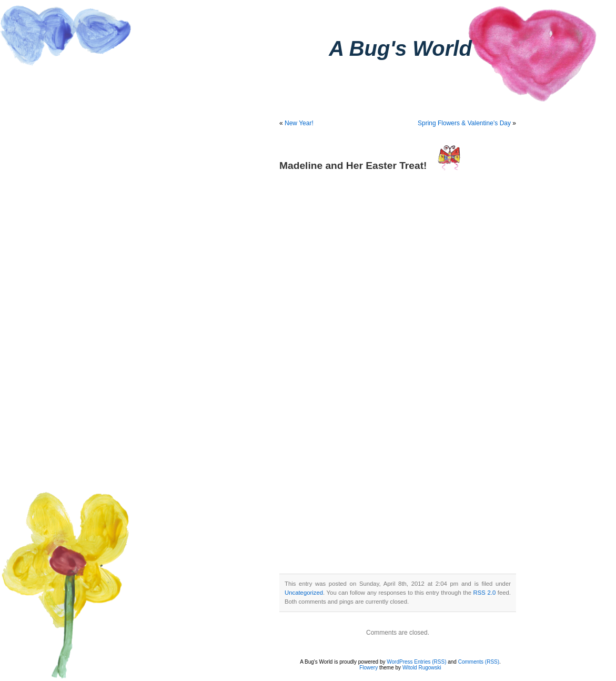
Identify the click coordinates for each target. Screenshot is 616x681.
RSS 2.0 (485, 593)
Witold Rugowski (422, 668)
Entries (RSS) (430, 662)
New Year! (299, 123)
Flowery (368, 668)
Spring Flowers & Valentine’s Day (464, 123)
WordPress (400, 662)
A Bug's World (400, 48)
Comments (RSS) (479, 662)
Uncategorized (304, 593)
